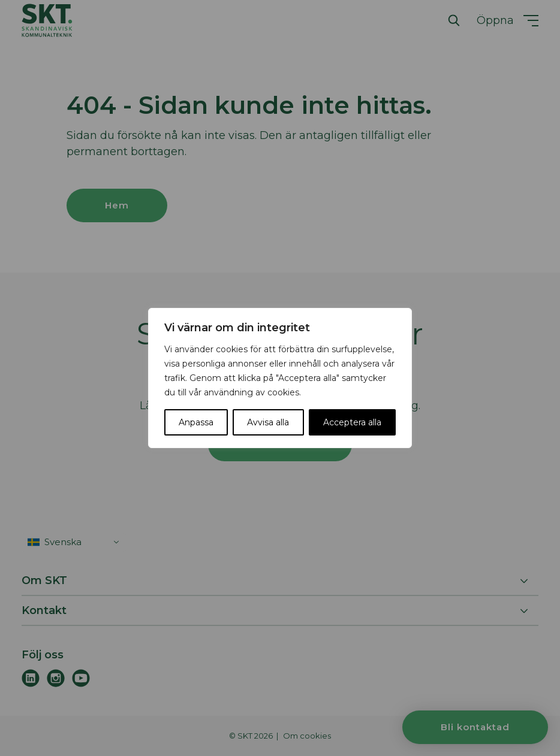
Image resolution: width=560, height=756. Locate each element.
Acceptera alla (352, 422)
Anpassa (196, 422)
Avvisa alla (268, 422)
